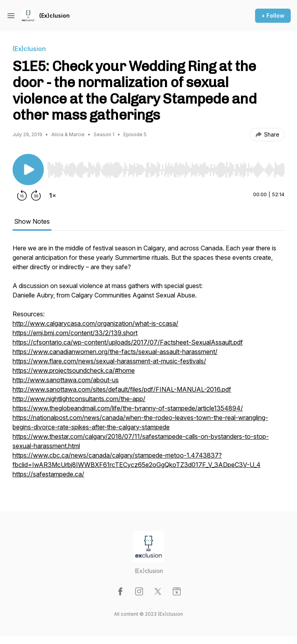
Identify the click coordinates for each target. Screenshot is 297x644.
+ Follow (273, 16)
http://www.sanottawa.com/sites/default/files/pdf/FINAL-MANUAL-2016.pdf (122, 389)
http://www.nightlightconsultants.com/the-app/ (79, 399)
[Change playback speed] (53, 195)
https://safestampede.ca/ (48, 474)
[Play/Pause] (28, 170)
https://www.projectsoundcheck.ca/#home (74, 370)
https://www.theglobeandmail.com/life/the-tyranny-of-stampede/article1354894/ (128, 408)
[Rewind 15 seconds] (22, 195)
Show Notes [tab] (32, 221)
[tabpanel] (148, 365)
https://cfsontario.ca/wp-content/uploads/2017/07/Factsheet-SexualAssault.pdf (128, 342)
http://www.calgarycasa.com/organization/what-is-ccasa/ (95, 323)
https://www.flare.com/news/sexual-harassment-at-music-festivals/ (109, 361)
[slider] (166, 170)
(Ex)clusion (54, 16)
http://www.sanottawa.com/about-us (66, 380)
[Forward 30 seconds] (36, 195)
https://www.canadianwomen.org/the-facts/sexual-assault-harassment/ (115, 352)
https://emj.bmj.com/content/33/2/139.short (75, 333)
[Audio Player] (166, 168)
